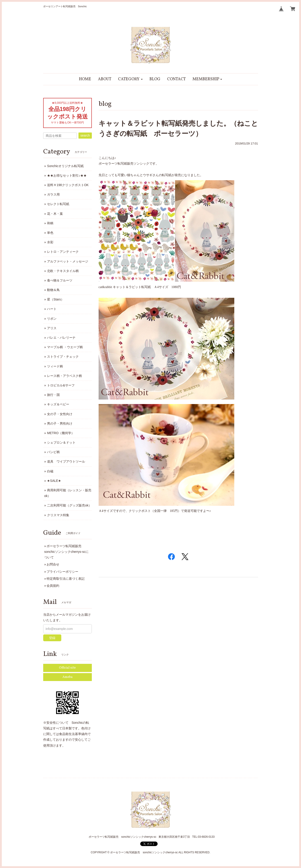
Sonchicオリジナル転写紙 (65, 166)
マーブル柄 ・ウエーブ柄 (65, 347)
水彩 (50, 242)
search (85, 135)
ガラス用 (53, 194)
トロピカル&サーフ (61, 385)
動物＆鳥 (53, 290)
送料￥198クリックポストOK (68, 185)
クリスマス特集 (58, 515)
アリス (52, 328)
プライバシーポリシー (62, 572)
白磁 (50, 471)
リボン (52, 319)
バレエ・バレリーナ (61, 338)
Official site (67, 668)
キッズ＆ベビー (58, 404)
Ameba (68, 677)
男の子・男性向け (60, 423)
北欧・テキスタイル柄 (63, 271)
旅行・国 (53, 395)
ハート (52, 309)
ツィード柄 (55, 366)
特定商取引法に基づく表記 (66, 579)
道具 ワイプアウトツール (66, 461)
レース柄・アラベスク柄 (64, 376)
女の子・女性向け (60, 414)
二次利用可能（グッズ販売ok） (69, 505)
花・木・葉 (55, 214)
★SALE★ (54, 481)
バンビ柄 (53, 452)
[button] (130, 79)
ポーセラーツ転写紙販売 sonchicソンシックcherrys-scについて (66, 552)
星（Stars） (56, 299)
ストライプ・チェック (63, 357)
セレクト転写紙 (58, 204)
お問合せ (53, 564)
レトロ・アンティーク (63, 252)
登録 (52, 638)
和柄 (50, 223)
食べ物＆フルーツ (60, 280)
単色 (50, 233)
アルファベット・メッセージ (68, 261)
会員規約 (53, 586)
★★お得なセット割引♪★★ (67, 175)
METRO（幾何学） (61, 433)
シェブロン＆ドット (61, 442)
